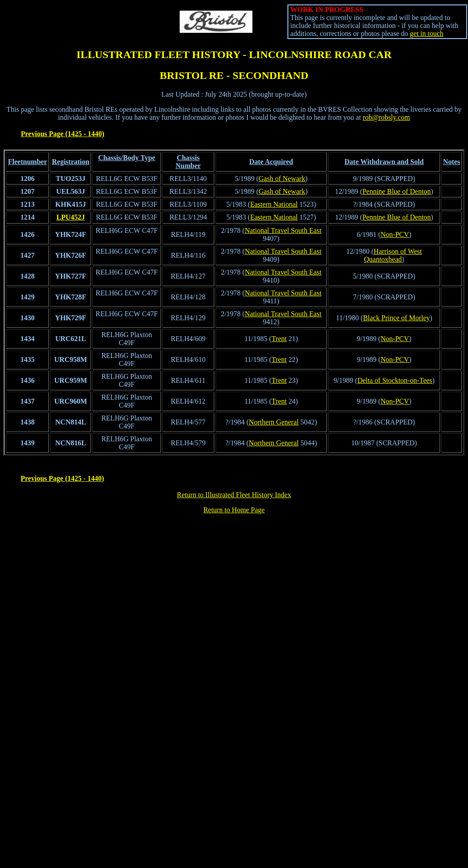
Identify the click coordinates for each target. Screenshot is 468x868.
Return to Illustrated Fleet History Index (234, 495)
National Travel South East (283, 230)
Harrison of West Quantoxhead (393, 255)
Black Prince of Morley (396, 318)
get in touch (427, 33)
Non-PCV (395, 234)
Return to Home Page (234, 510)
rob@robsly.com (387, 117)
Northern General (274, 422)
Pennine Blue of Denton (397, 191)
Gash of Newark (282, 179)
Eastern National (274, 204)
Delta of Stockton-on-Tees (395, 380)
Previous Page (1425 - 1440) (63, 134)
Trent (279, 339)
